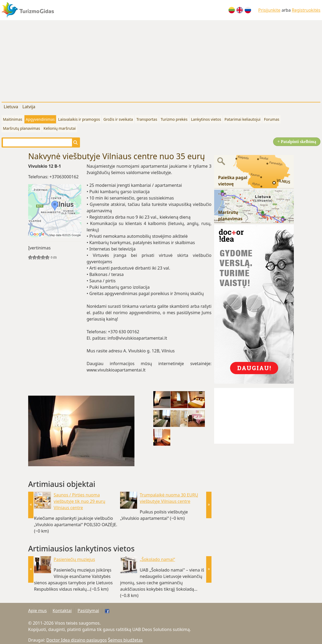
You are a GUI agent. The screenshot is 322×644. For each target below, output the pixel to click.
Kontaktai (62, 611)
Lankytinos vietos (206, 119)
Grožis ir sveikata (118, 119)
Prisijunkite (269, 10)
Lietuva (11, 107)
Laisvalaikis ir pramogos (79, 119)
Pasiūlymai (88, 611)
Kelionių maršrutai (60, 128)
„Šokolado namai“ (157, 559)
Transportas (147, 119)
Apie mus (37, 611)
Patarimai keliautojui (242, 119)
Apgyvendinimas (40, 119)
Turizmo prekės (174, 119)
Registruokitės (306, 10)
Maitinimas (13, 119)
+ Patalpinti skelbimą (297, 142)
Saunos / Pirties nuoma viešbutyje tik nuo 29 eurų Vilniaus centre (79, 501)
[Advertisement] (161, 60)
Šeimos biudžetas (125, 640)
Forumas (272, 119)
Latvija (29, 107)
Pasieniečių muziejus (74, 559)
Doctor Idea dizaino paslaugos (77, 640)
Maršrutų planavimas (22, 128)
